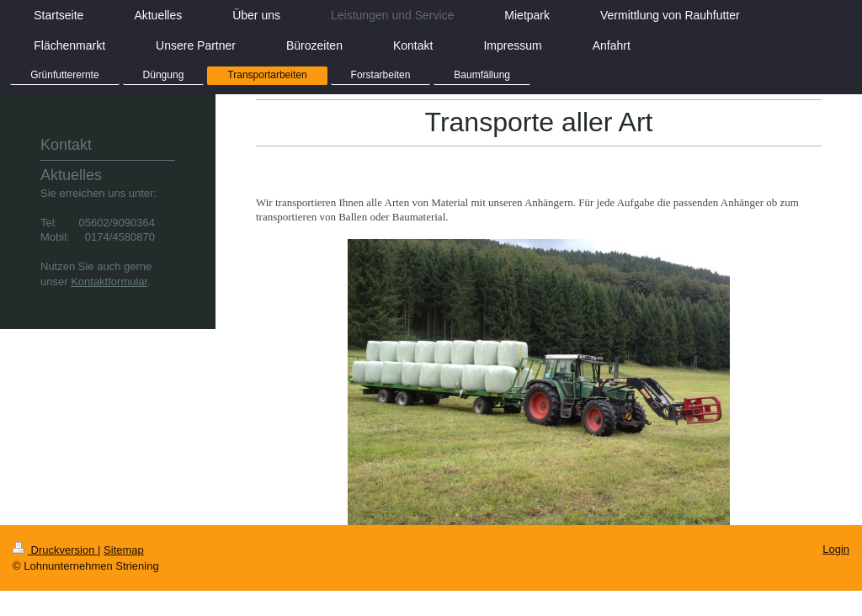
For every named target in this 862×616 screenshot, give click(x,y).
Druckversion (55, 550)
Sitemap (124, 550)
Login (836, 549)
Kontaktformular (109, 281)
